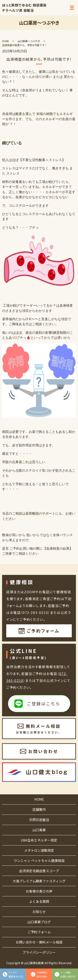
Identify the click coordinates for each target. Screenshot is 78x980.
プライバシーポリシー (39, 952)
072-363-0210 (35, 612)
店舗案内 (39, 809)
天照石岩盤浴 (39, 820)
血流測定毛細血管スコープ (39, 871)
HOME (6, 41)
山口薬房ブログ (39, 922)
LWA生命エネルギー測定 (39, 840)
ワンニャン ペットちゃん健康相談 (39, 860)
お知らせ (39, 912)
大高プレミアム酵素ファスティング (39, 881)
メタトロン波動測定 (39, 850)
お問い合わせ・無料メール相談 (39, 942)
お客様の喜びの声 (39, 891)
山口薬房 (39, 830)
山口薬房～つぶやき (29, 41)
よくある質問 (39, 901)
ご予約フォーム (39, 932)
